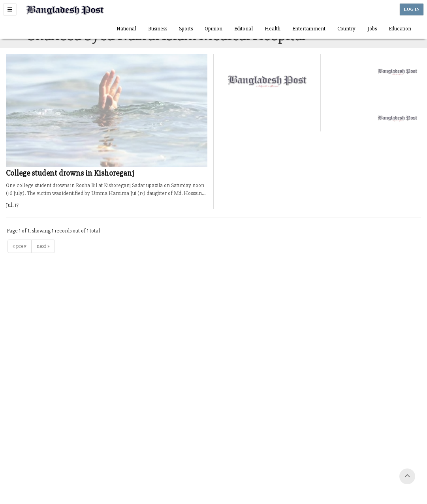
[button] (10, 9)
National (126, 29)
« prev (20, 246)
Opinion (213, 29)
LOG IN (412, 9)
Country (346, 29)
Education (400, 29)
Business (158, 29)
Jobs (372, 29)
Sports (186, 29)
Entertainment (309, 29)
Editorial (244, 29)
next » (43, 246)
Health (273, 29)
